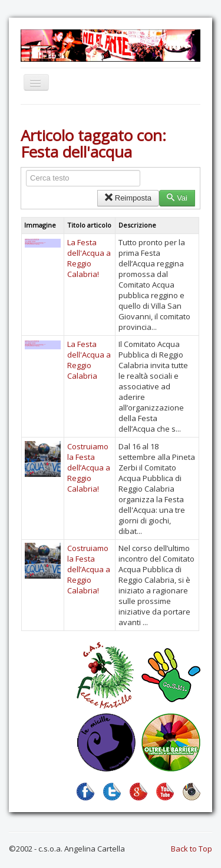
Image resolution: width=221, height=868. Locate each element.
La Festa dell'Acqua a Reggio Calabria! (89, 258)
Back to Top (192, 849)
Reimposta (128, 198)
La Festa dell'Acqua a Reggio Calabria (89, 360)
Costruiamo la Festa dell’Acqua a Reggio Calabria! (89, 468)
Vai (177, 198)
